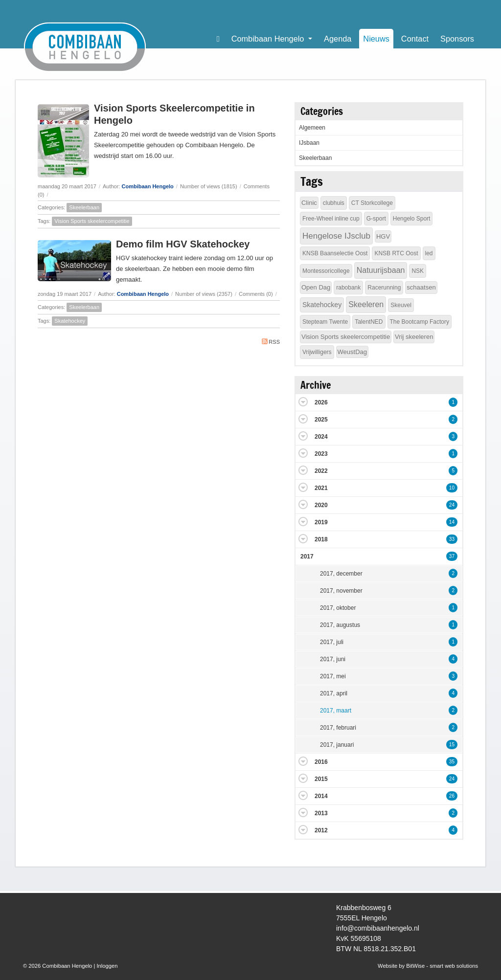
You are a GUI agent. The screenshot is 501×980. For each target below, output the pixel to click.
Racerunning (384, 288)
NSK (418, 271)
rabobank (348, 288)
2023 (321, 454)
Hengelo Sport (412, 219)
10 (452, 488)
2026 (321, 402)
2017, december (341, 574)
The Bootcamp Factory (420, 322)
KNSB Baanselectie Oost (335, 253)
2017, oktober (338, 608)
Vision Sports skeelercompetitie (92, 221)
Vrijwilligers (317, 352)
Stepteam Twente (325, 322)
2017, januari (337, 745)
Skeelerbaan (84, 207)
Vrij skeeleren (414, 337)
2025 (321, 420)
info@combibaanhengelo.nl (378, 928)
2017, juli (332, 642)
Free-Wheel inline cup (331, 219)
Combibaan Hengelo (147, 186)
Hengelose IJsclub (336, 236)
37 (452, 556)
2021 (321, 488)
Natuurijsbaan (381, 270)
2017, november (341, 591)
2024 (321, 437)
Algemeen (312, 128)
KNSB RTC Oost (396, 253)
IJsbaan (309, 143)
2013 (321, 813)
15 (452, 745)
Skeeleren (366, 304)
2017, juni (333, 659)
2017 (307, 557)
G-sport (376, 219)
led (429, 253)
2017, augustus (340, 625)
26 (452, 796)
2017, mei (333, 676)
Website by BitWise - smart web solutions (428, 966)
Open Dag (316, 287)
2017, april (334, 693)
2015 (321, 779)
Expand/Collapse (303, 402)
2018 (321, 539)
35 (452, 762)
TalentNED (369, 322)
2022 (321, 471)
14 (452, 522)
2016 (321, 762)
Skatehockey (70, 321)
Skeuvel (401, 305)
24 (452, 505)
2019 (321, 522)
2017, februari (338, 728)
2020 (321, 505)
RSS (271, 342)
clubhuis (334, 203)
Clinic (309, 203)
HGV (383, 236)
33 (452, 539)
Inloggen (107, 966)
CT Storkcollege (372, 203)
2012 (321, 830)
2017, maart (336, 711)
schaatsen (421, 287)
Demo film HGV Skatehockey (183, 244)
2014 (321, 796)
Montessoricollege (326, 271)
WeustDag (352, 352)
